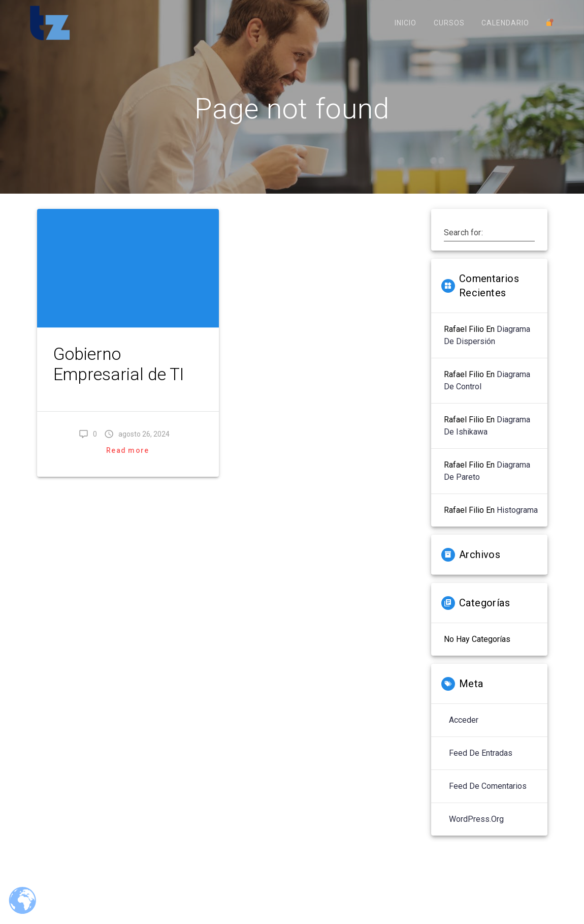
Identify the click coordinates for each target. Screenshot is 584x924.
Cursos (449, 23)
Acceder (464, 732)
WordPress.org (476, 831)
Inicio (405, 23)
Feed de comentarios (488, 798)
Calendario (505, 23)
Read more (127, 461)
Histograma (517, 522)
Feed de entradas (481, 765)
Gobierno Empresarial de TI (119, 375)
